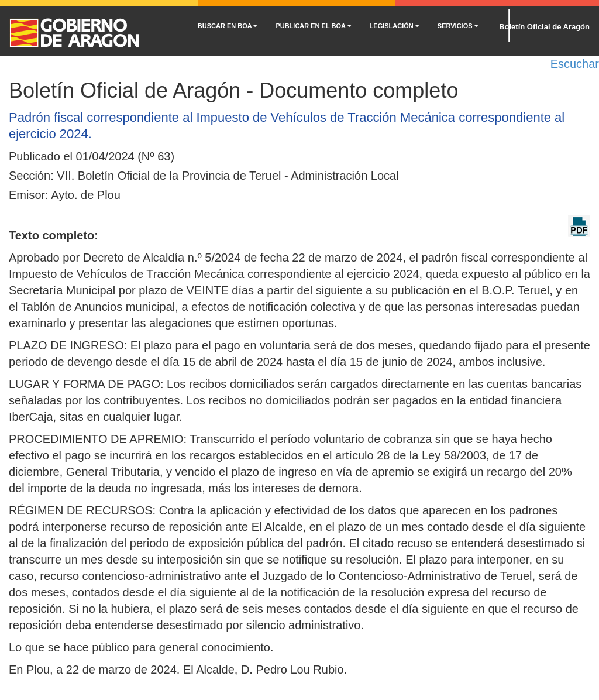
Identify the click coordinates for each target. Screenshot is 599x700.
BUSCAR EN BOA (228, 26)
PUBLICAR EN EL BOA (313, 26)
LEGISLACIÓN (394, 26)
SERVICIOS (458, 26)
